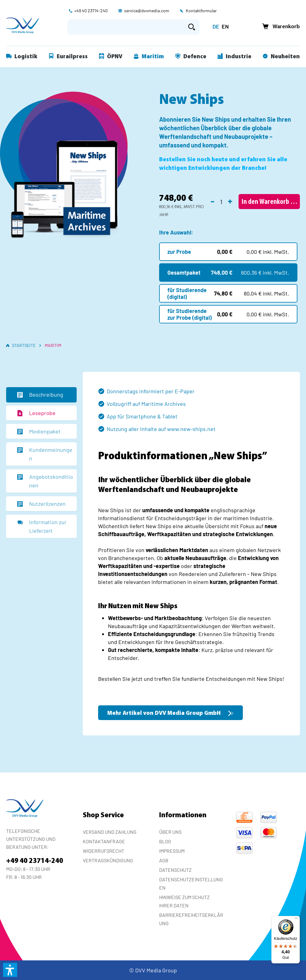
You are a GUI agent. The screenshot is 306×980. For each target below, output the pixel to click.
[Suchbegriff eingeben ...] (126, 27)
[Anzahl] (221, 202)
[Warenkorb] (279, 27)
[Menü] (296, 920)
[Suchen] (192, 27)
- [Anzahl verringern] (212, 201)
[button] (10, 970)
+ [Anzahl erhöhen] (230, 201)
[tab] (41, 395)
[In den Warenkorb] (269, 202)
